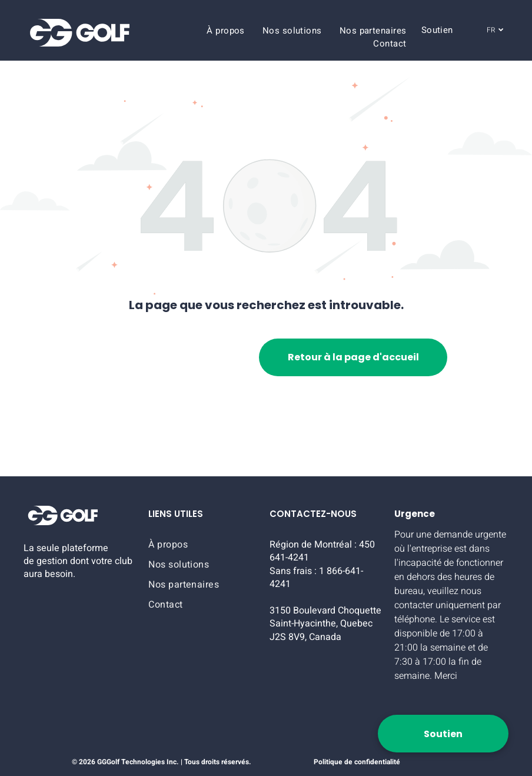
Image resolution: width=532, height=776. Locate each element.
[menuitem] (226, 31)
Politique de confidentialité (357, 762)
